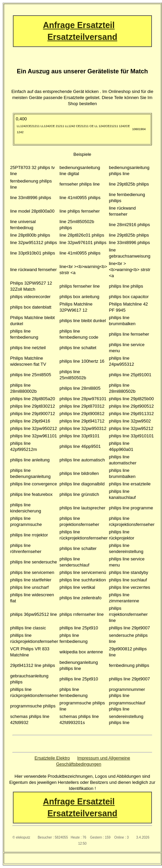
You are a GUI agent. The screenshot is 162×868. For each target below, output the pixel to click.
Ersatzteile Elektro (52, 758)
